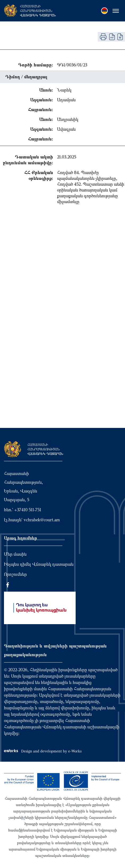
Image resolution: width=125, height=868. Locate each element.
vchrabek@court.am (42, 520)
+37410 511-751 (28, 510)
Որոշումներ (15, 574)
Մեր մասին (15, 554)
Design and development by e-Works (43, 751)
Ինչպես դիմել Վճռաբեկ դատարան (39, 564)
